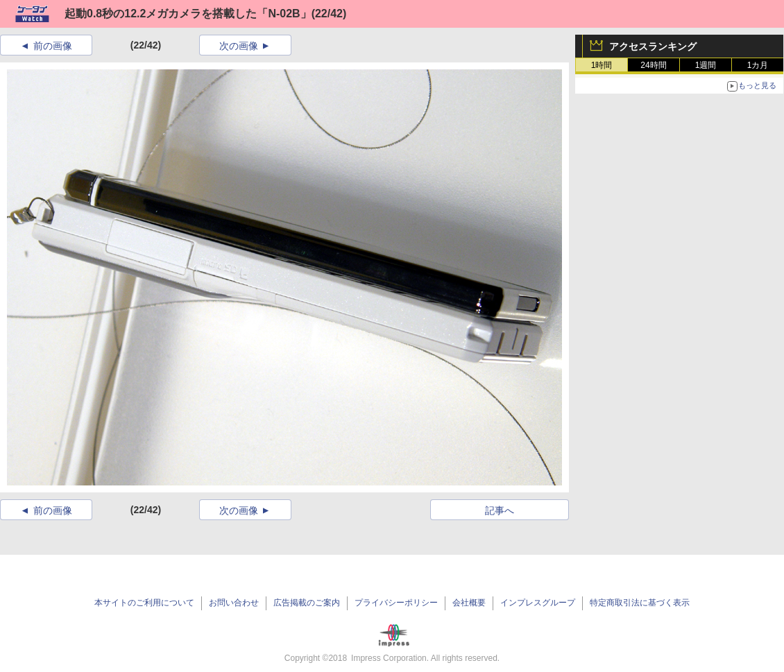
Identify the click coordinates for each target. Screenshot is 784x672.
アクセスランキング (653, 46)
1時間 (602, 65)
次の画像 (239, 46)
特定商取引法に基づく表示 (640, 603)
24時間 (653, 65)
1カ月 (758, 65)
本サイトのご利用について (144, 603)
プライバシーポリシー (396, 603)
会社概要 (469, 603)
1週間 (706, 65)
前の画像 (53, 46)
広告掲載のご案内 (307, 603)
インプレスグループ (538, 603)
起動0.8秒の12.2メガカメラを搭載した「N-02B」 (188, 14)
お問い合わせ (234, 603)
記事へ (500, 510)
